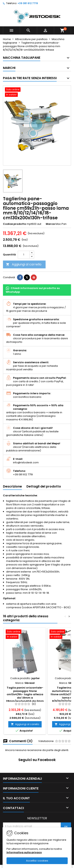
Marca (50, 224)
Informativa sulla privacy (24, 852)
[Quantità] (24, 255)
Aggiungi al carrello (24, 264)
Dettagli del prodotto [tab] (44, 486)
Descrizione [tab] (12, 486)
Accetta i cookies (37, 861)
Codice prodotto (15, 224)
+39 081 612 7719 (28, 3)
